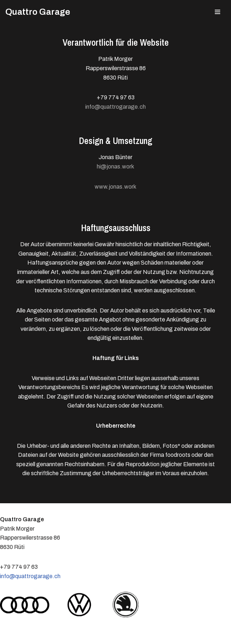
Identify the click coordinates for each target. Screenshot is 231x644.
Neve (12, 636)
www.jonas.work (115, 187)
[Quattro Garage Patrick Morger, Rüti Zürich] (38, 12)
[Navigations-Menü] (218, 12)
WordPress (77, 636)
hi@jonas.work (115, 166)
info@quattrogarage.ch (115, 107)
